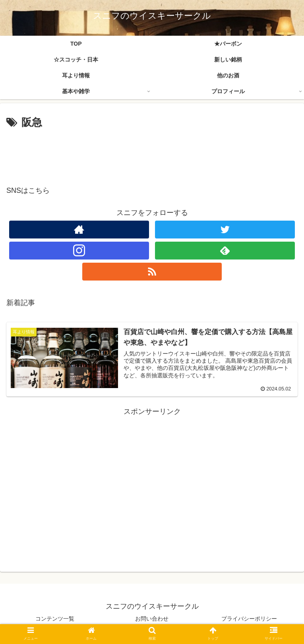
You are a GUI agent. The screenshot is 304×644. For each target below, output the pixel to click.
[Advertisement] (152, 153)
